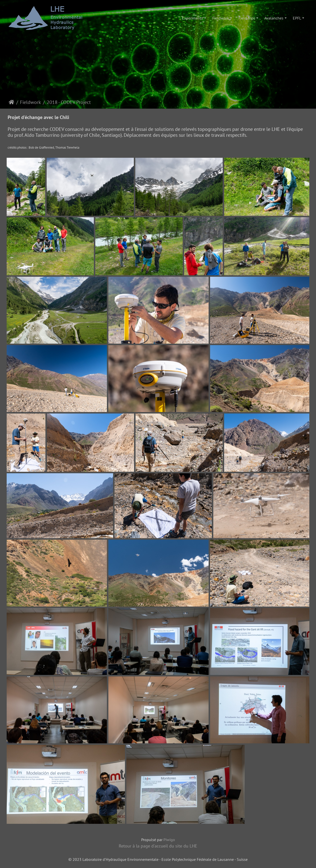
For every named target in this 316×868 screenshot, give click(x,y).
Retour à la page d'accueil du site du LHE (158, 846)
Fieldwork (221, 18)
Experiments (192, 18)
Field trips (247, 18)
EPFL (297, 18)
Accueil (11, 102)
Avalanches (274, 18)
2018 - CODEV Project (69, 102)
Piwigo (169, 840)
